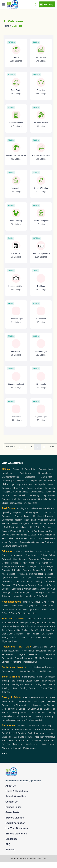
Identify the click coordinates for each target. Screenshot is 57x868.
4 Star (19, 613)
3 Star (4, 613)
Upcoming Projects (11, 512)
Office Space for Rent (18, 538)
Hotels (45, 610)
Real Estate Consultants (15, 527)
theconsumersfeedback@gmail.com (23, 781)
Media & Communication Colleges (36, 574)
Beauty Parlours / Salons (35, 697)
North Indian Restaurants (34, 651)
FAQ (8, 844)
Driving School (48, 555)
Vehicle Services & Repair (41, 726)
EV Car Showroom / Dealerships (20, 744)
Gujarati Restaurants (29, 654)
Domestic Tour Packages (39, 619)
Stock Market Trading (32, 677)
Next (52, 447)
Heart (51, 484)
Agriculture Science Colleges (17, 578)
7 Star (51, 610)
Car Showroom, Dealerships (41, 741)
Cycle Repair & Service (38, 733)
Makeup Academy (45, 716)
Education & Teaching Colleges (16, 570)
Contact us (12, 802)
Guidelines (11, 839)
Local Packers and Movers (41, 667)
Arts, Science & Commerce (38, 563)
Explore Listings (15, 818)
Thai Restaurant (30, 662)
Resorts (50, 602)
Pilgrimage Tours (9, 641)
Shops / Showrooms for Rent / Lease (19, 535)
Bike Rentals (33, 634)
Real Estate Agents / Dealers (25, 523)
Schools (19, 551)
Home (6, 26)
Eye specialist (30, 503)
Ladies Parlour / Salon (29, 701)
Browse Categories (16, 834)
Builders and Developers (42, 508)
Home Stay (48, 606)
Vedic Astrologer (21, 593)
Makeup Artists (19, 713)
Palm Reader (43, 596)
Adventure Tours (44, 638)
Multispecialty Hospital (45, 488)
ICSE (47, 551)
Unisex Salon (43, 709)
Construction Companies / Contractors (38, 542)
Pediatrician (25, 473)
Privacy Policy (13, 807)
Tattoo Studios (38, 713)
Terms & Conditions (17, 791)
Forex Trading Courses (25, 688)
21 (44, 447)
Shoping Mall (22, 508)
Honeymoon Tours (39, 623)
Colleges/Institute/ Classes (14, 559)
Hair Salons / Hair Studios (41, 705)
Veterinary (35, 495)
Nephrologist (37, 481)
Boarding (29, 551)
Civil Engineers (10, 546)
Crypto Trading (33, 681)
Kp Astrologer (38, 593)
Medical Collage (10, 563)
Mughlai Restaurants (45, 658)
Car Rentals (48, 634)
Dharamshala (8, 610)
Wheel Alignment (36, 737)
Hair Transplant (19, 705)
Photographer (32, 512)
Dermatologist (45, 473)
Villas (41, 520)
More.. (5, 753)
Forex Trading (17, 681)
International (16, 555)
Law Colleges (46, 566)
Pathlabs (22, 495)
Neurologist (7, 473)
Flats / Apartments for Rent (40, 531)
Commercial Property (12, 520)
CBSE (39, 551)
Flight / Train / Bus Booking (34, 626)
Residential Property (43, 516)
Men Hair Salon (9, 709)
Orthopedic (30, 477)
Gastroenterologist (10, 477)
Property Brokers (48, 523)
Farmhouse (21, 610)
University (44, 589)
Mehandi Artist (35, 720)
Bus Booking (23, 630)
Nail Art (25, 720)
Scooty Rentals (9, 638)
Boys (38, 602)
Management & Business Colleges (19, 566)
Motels (5, 606)
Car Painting (20, 737)
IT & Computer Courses (24, 585)
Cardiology (7, 488)
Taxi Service (28, 638)
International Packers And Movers (35, 671)
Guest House (17, 606)
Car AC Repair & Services (14, 733)
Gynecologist (8, 481)
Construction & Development (42, 538)
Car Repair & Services (44, 730)
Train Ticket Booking (41, 630)
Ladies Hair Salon (27, 709)
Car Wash (21, 726)
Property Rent (17, 531)
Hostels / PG (28, 602)
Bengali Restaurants (24, 658)
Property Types (22, 516)
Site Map (10, 850)
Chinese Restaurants (11, 662)
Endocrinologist (46, 469)
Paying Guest (33, 606)
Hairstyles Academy (11, 720)
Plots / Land (30, 520)
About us (11, 786)
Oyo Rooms (34, 610)
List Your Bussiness (17, 828)
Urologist (16, 499)
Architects (23, 546)
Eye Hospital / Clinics (22, 484)
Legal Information (15, 823)
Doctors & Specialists (24, 469)
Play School (32, 555)
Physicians (22, 481)
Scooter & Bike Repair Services (16, 730)
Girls (44, 602)
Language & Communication (25, 589)
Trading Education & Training (27, 684)
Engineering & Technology (41, 559)
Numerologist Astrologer (24, 596)
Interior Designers (10, 542)
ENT (15, 495)
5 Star (12, 613)
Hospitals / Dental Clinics (16, 492)
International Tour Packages (15, 623)
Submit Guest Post (16, 796)
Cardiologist (46, 477)
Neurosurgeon (29, 499)
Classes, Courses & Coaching (27, 581)
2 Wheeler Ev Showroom (25, 748)
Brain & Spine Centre (23, 488)
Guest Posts (12, 812)
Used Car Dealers (16, 741)
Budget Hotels (30, 613)
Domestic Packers (10, 671)
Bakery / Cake (40, 647)
